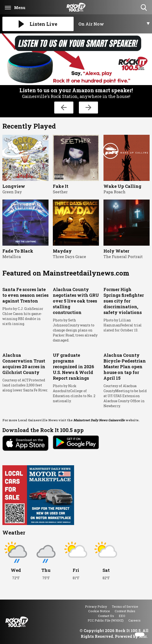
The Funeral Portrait (123, 257)
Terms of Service (125, 606)
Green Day (12, 192)
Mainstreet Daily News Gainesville (99, 420)
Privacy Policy (96, 606)
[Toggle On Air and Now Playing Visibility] (114, 24)
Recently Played (29, 126)
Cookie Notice (99, 611)
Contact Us (106, 616)
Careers (134, 620)
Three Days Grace (69, 257)
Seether (60, 192)
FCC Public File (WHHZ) (106, 620)
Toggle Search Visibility (144, 8)
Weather (14, 533)
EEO (122, 616)
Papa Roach (114, 192)
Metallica (12, 257)
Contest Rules (125, 611)
